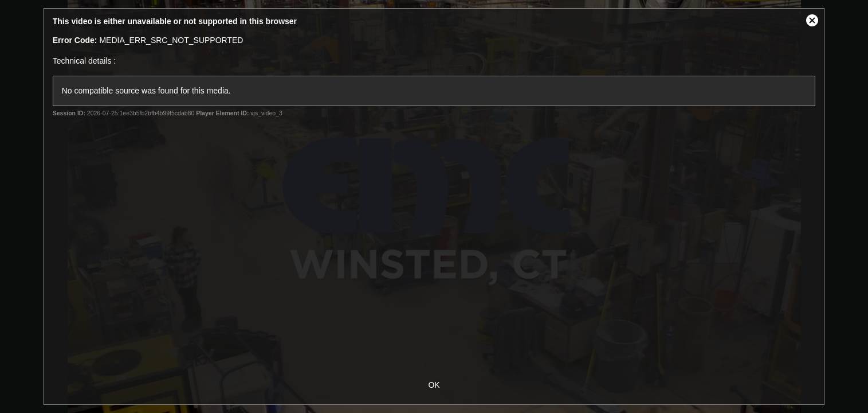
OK (434, 385)
